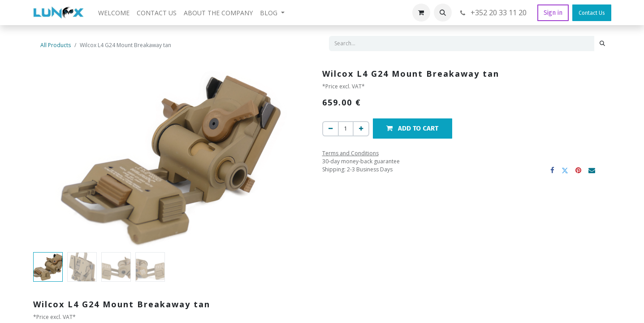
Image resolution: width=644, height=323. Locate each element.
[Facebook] (553, 170)
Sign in (553, 13)
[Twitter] (565, 170)
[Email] (592, 170)
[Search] (602, 44)
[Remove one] (331, 129)
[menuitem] (114, 13)
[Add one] (361, 129)
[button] (443, 13)
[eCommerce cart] (421, 13)
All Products (56, 45)
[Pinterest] (579, 170)
